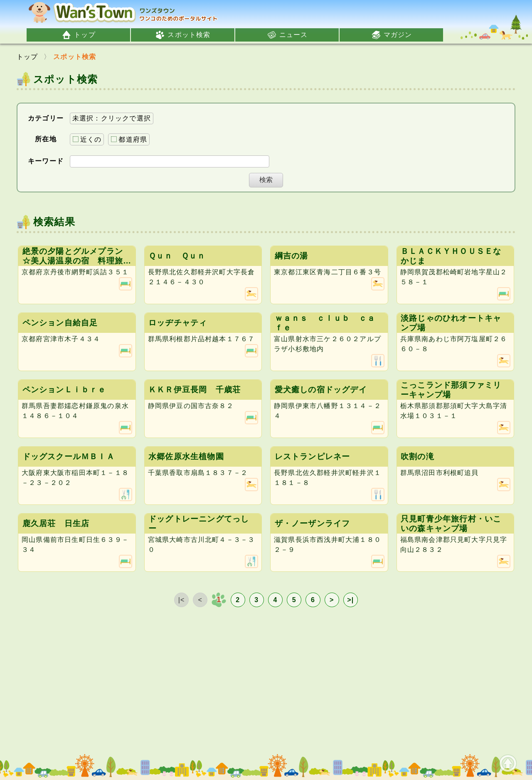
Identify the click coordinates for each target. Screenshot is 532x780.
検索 (266, 180)
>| (350, 600)
